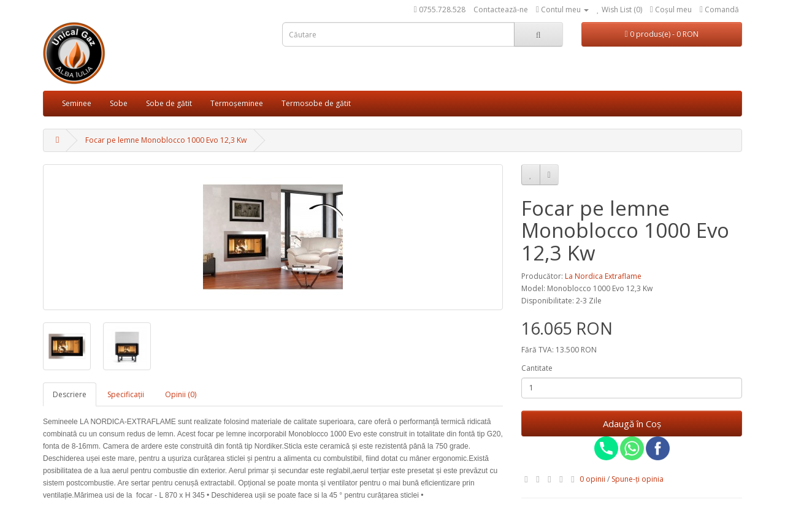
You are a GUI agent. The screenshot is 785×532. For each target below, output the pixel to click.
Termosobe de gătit (316, 103)
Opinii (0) (181, 394)
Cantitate (537, 368)
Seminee (77, 103)
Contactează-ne (501, 9)
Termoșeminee (237, 103)
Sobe (119, 103)
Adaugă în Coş (632, 424)
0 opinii (592, 479)
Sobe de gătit (169, 103)
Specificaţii (126, 394)
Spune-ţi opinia (638, 479)
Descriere (70, 394)
